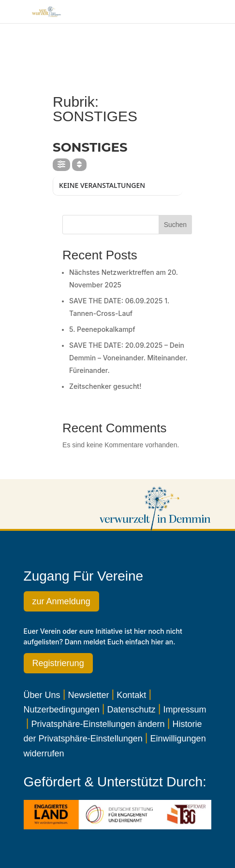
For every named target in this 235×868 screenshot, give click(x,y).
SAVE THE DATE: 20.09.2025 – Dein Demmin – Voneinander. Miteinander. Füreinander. (128, 358)
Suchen (175, 225)
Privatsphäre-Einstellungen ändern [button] (98, 724)
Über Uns (42, 695)
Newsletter (88, 695)
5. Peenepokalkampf (102, 329)
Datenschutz (132, 710)
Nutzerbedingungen (62, 710)
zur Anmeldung (61, 601)
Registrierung (58, 663)
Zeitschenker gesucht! (105, 386)
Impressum (184, 710)
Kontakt (131, 695)
